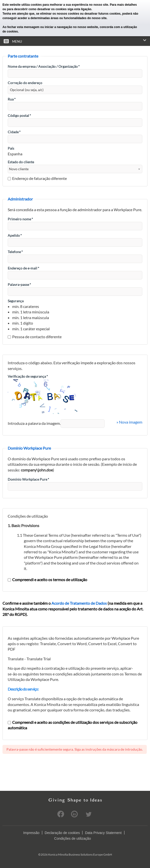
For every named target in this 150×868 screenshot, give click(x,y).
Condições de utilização (73, 838)
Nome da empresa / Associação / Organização (44, 66)
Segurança (16, 301)
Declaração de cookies (62, 833)
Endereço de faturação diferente (37, 178)
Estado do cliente (21, 162)
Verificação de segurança (28, 376)
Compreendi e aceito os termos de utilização (47, 580)
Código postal (19, 116)
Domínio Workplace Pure (28, 479)
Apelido (15, 235)
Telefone (15, 252)
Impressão (31, 833)
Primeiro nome (20, 219)
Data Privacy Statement (103, 833)
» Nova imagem (129, 422)
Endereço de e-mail (23, 268)
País (11, 148)
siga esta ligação (79, 9)
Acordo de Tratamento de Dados (79, 603)
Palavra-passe (19, 284)
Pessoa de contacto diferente (35, 337)
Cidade (14, 132)
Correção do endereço (25, 83)
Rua (12, 99)
